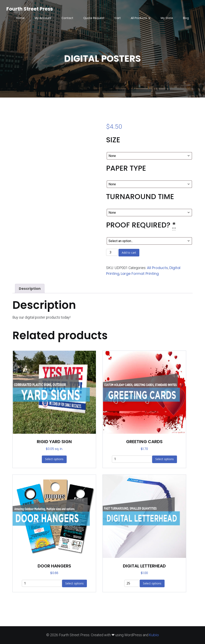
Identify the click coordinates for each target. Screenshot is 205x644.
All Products (157, 268)
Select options (54, 459)
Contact (67, 18)
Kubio (154, 635)
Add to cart (129, 253)
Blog (186, 18)
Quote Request (94, 18)
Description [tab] (30, 289)
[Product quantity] (112, 252)
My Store (167, 18)
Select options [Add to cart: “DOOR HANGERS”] (74, 583)
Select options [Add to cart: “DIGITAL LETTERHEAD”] (152, 583)
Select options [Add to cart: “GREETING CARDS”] (165, 459)
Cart (118, 18)
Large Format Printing (140, 274)
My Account (43, 18)
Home (20, 18)
